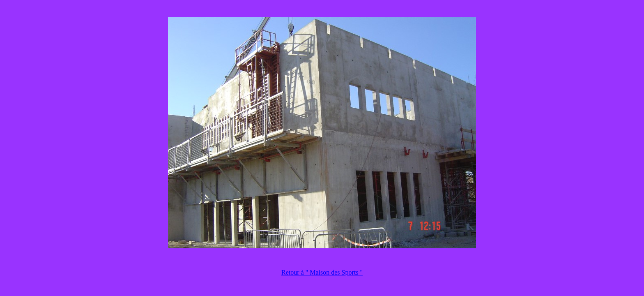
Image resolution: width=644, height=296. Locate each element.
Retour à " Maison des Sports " (322, 272)
